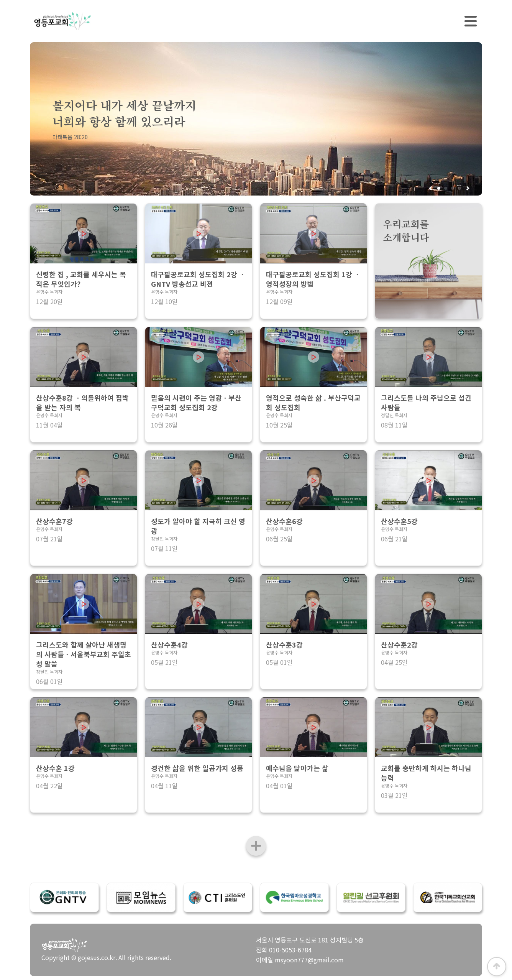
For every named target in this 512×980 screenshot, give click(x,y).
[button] (467, 188)
